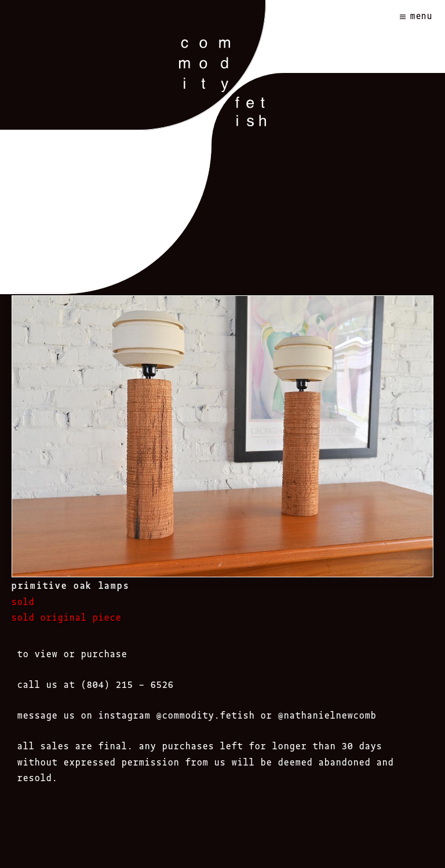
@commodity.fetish (206, 715)
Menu (422, 15)
